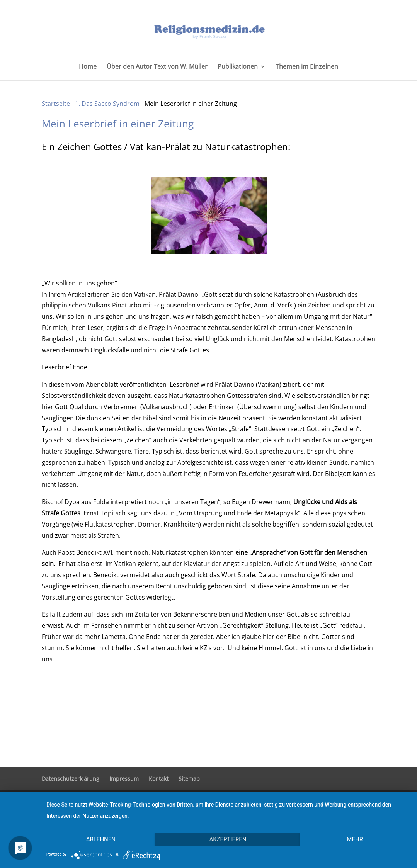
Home (88, 67)
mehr (355, 839)
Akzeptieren (228, 839)
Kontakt (159, 779)
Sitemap (189, 779)
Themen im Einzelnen (307, 67)
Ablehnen (101, 839)
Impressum (124, 779)
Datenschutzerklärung (71, 779)
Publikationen (238, 67)
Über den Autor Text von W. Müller (157, 67)
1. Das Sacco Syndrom (107, 104)
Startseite (56, 104)
